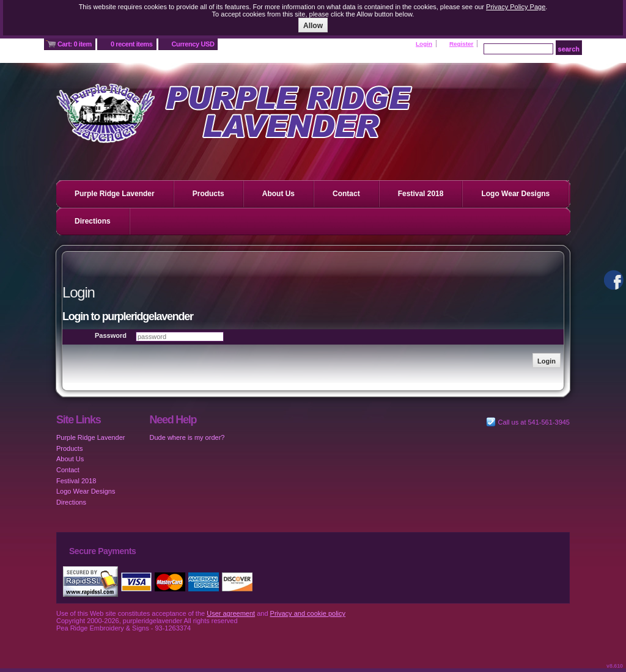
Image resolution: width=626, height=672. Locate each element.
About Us (278, 194)
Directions (93, 221)
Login (424, 44)
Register (462, 44)
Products (208, 194)
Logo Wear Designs (515, 194)
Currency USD (193, 44)
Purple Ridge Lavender (115, 194)
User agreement (231, 613)
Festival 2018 (421, 194)
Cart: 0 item (75, 44)
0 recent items (132, 44)
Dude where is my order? (187, 437)
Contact (346, 194)
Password (111, 335)
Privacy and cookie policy (308, 613)
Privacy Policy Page (516, 7)
